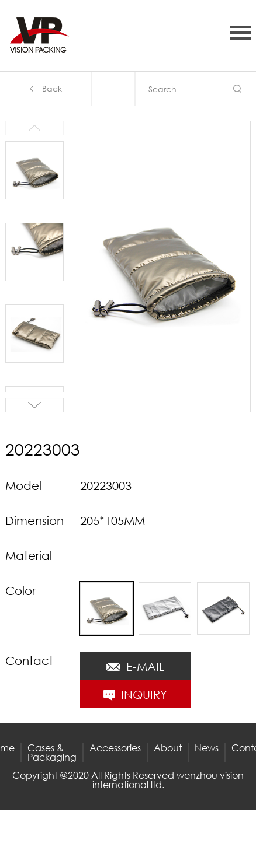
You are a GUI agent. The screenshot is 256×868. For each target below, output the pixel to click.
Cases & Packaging (52, 752)
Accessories (115, 748)
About (168, 748)
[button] (34, 405)
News (207, 748)
